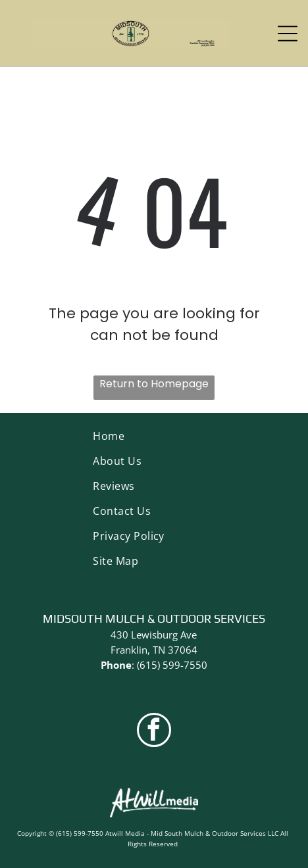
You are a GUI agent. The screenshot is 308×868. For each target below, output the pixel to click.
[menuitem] (154, 436)
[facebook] (154, 732)
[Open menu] (288, 34)
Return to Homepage (154, 384)
